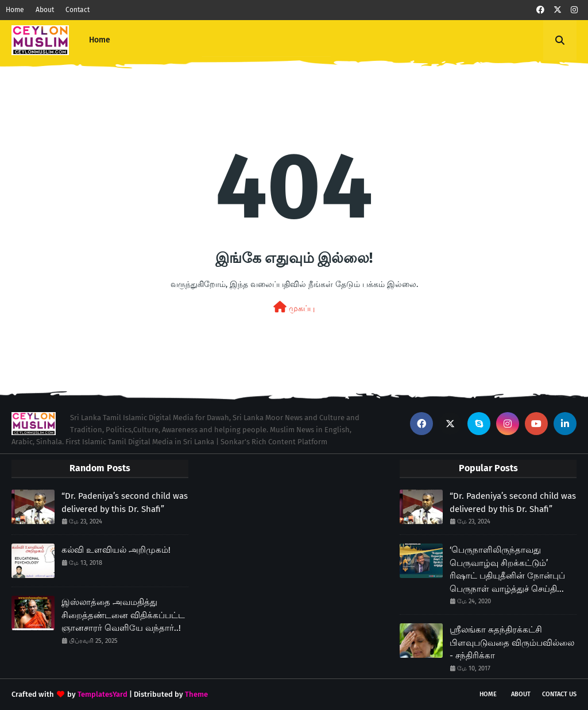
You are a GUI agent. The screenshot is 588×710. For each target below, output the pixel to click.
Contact (78, 10)
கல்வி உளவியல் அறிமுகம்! (116, 550)
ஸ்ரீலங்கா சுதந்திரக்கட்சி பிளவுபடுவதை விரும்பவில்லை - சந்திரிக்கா (512, 643)
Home (15, 10)
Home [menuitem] (100, 40)
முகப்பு (294, 307)
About (45, 10)
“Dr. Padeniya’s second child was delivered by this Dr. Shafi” (125, 503)
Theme (196, 694)
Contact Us (559, 694)
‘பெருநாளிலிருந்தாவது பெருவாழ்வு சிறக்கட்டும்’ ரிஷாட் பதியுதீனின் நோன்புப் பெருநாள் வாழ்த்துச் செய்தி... (507, 569)
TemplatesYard (102, 694)
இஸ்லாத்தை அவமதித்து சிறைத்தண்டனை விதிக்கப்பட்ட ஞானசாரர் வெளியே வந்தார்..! (123, 615)
